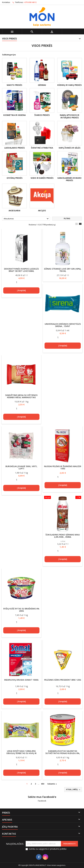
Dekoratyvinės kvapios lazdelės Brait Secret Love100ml (21, 270)
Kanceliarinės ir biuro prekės (69, 179)
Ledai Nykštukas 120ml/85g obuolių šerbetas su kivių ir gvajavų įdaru (21, 753)
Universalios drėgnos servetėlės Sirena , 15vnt (63, 325)
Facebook (42, 801)
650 (43, 784)
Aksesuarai (14, 211)
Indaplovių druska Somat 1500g (21, 680)
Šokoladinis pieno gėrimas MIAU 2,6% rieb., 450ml (63, 536)
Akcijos (42, 211)
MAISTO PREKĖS (14, 85)
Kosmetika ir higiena (15, 115)
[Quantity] (17, 282)
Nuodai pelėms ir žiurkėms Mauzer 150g (63, 467)
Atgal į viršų (73, 790)
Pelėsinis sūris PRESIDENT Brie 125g (63, 680)
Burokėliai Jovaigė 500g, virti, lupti (21, 467)
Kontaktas (6, 2)
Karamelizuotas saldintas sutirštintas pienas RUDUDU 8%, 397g (63, 753)
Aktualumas (26, 219)
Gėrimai (42, 85)
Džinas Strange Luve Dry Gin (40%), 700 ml (63, 270)
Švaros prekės (42, 115)
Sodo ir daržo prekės (42, 178)
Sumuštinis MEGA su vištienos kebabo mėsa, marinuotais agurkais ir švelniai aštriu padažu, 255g (21, 398)
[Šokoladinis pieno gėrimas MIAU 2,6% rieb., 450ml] (63, 498)
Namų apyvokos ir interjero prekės (70, 116)
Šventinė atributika (42, 148)
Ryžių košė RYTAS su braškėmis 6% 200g (21, 610)
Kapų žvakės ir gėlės (70, 148)
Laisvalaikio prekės (15, 148)
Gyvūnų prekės (15, 178)
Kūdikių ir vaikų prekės (69, 85)
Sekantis (52, 784)
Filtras (67, 219)
